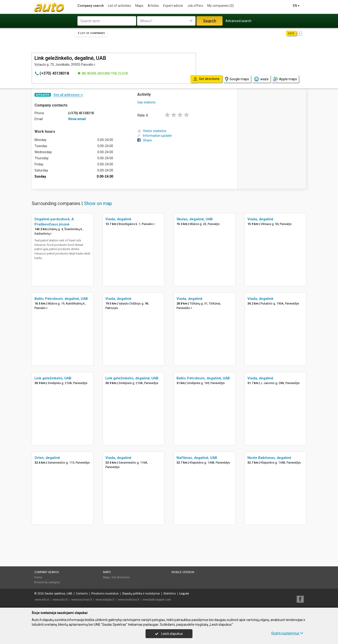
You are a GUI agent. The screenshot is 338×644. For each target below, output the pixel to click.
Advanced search (238, 21)
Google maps (237, 79)
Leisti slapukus (169, 634)
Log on (184, 594)
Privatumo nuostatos (105, 594)
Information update (155, 136)
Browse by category (47, 582)
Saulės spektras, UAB (58, 594)
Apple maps (285, 79)
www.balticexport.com (157, 600)
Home (38, 577)
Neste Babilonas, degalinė (269, 458)
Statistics (170, 594)
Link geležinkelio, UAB (53, 378)
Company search (91, 6)
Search (210, 21)
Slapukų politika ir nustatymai (141, 594)
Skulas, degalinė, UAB (195, 219)
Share (145, 140)
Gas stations (146, 102)
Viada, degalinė (118, 219)
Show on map (98, 203)
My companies (221, 6)
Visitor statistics (152, 131)
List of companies (91, 33)
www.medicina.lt (129, 600)
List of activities (119, 6)
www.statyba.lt (105, 600)
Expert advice (173, 6)
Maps (139, 6)
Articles (153, 6)
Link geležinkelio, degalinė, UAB (132, 378)
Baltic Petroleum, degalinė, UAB (61, 299)
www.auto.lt (60, 600)
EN (297, 6)
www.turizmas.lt (82, 600)
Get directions (121, 577)
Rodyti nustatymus (287, 633)
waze (261, 79)
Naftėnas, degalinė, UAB (197, 458)
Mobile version (183, 572)
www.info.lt (42, 600)
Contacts (82, 594)
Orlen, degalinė (47, 458)
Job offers (195, 6)
